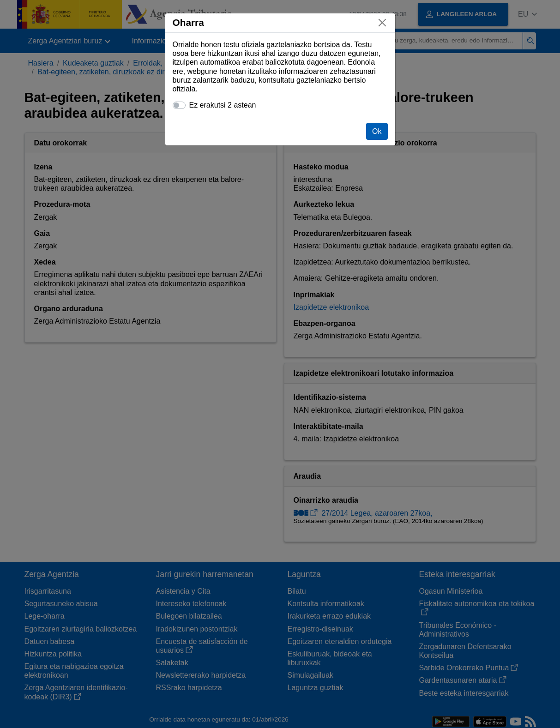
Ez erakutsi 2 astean (223, 105)
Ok (377, 131)
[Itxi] (382, 23)
